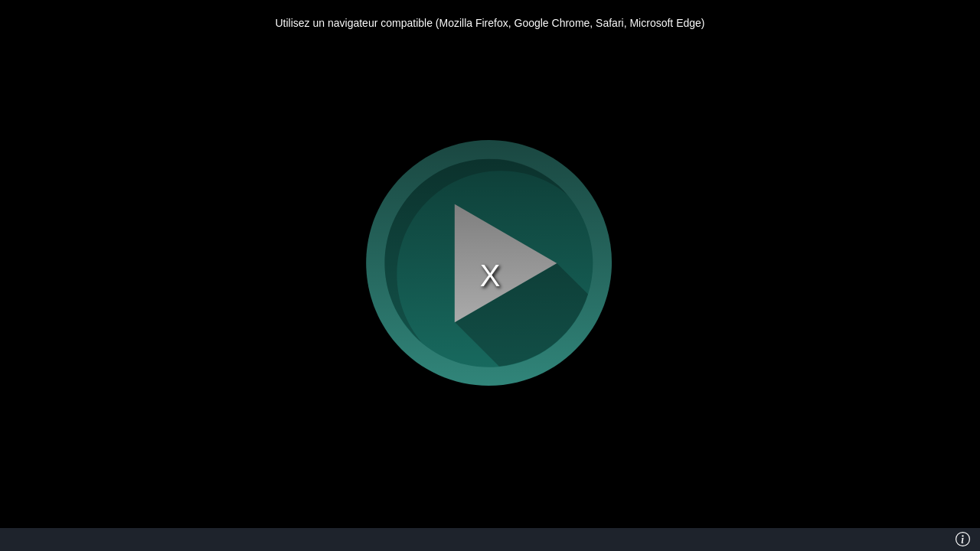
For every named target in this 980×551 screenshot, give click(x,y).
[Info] (962, 540)
